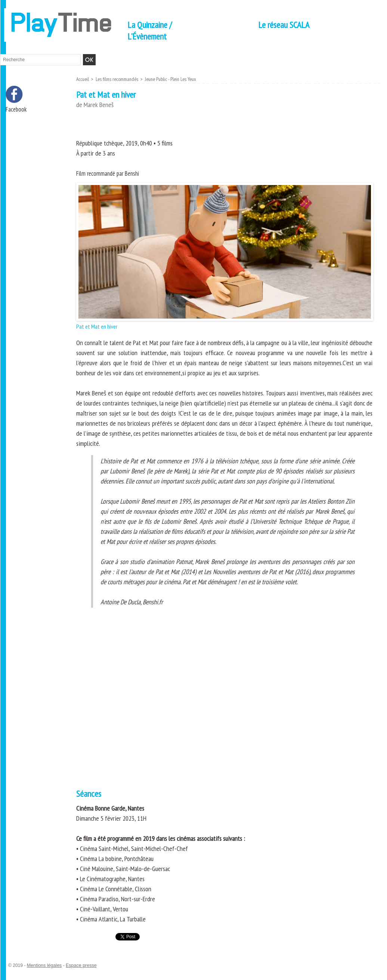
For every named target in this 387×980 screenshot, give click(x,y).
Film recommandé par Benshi (110, 173)
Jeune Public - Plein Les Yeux (175, 79)
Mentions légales (44, 965)
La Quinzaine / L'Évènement (150, 31)
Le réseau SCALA (284, 25)
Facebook (17, 109)
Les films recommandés (119, 79)
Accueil (83, 79)
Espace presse (79, 965)
